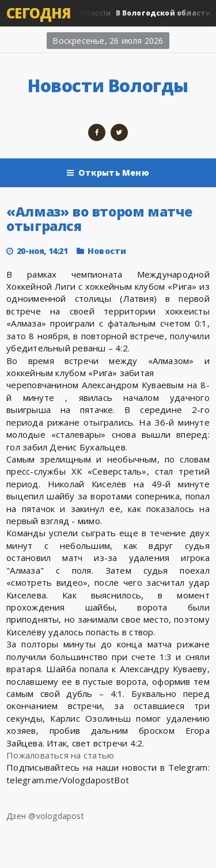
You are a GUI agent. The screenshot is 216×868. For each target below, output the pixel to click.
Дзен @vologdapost (45, 816)
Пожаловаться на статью (60, 755)
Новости (107, 251)
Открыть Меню (108, 173)
